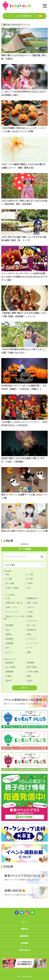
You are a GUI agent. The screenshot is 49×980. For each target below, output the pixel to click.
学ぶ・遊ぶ (31, 625)
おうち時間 (10, 667)
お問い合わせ (25, 950)
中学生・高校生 (11, 588)
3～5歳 (8, 579)
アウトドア (31, 639)
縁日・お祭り (32, 603)
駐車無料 (30, 663)
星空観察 (9, 625)
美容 (28, 634)
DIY (6, 648)
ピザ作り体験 (32, 672)
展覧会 (29, 616)
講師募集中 (25, 936)
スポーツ (30, 607)
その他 (29, 612)
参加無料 (9, 663)
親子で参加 (31, 667)
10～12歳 (9, 583)
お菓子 (29, 681)
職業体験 (9, 672)
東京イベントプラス (16, 5)
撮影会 (8, 634)
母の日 (8, 681)
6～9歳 (29, 579)
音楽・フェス (10, 607)
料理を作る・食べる (13, 603)
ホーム (25, 922)
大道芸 (8, 676)
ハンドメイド (32, 643)
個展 (28, 652)
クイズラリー (32, 621)
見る (7, 630)
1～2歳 (29, 574)
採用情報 (25, 943)
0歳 (6, 574)
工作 (7, 598)
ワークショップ (11, 612)
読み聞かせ (31, 630)
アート (29, 648)
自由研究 (9, 639)
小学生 (29, 583)
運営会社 (25, 929)
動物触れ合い (32, 598)
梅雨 (28, 676)
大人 (28, 588)
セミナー (9, 652)
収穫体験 (9, 643)
